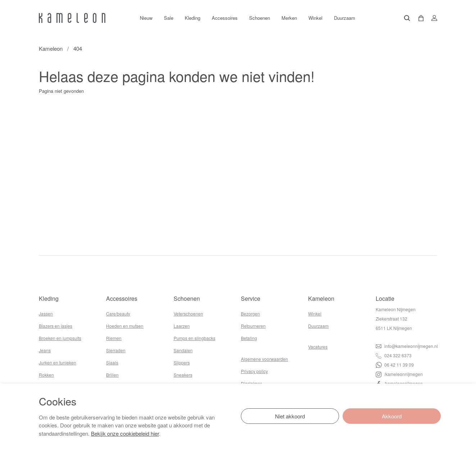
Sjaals (112, 362)
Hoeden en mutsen (125, 326)
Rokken (46, 375)
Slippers (182, 362)
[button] (418, 18)
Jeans (45, 350)
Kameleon (51, 48)
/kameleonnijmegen (399, 374)
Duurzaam (345, 18)
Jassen (46, 314)
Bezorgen (250, 314)
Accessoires (225, 18)
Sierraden (116, 350)
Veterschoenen (188, 314)
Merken (289, 18)
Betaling (249, 338)
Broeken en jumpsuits (60, 338)
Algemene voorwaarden (264, 359)
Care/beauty (118, 314)
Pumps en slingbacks (194, 338)
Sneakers (183, 375)
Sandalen (183, 350)
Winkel (315, 18)
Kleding (193, 18)
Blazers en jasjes (56, 326)
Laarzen (182, 326)
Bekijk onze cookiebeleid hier (125, 433)
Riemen (114, 338)
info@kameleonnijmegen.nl (407, 346)
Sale (169, 18)
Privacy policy (254, 371)
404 (78, 48)
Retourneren (253, 326)
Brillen (112, 375)
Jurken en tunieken (58, 362)
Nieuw (146, 18)
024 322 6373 (394, 355)
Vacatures (318, 347)
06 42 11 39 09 (395, 365)
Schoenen (260, 18)
